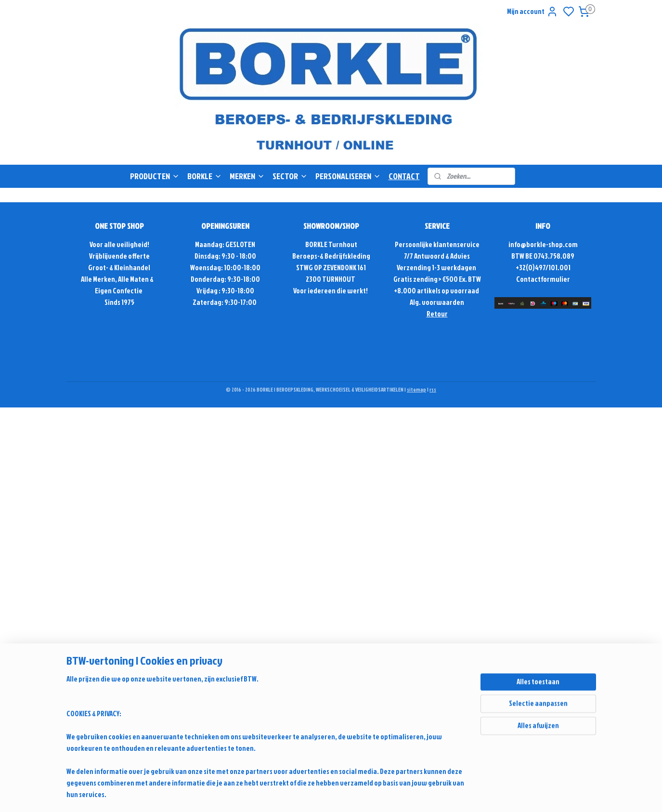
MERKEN (247, 176)
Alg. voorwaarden (437, 302)
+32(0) (525, 268)
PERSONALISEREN (348, 176)
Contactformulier (543, 279)
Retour (437, 314)
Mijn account (532, 12)
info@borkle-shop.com (543, 244)
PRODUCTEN (155, 176)
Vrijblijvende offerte (119, 256)
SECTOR (290, 176)
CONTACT (404, 176)
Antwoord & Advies (441, 256)
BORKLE (205, 176)
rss (433, 390)
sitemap (416, 390)
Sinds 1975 (119, 302)
